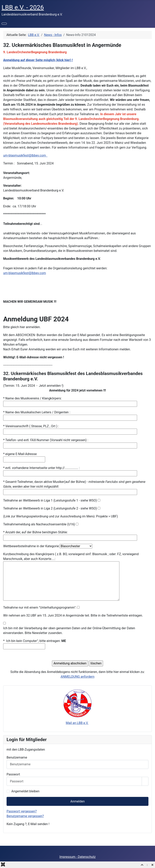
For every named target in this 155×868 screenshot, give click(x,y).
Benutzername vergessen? (25, 816)
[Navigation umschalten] (4, 24)
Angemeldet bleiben (25, 791)
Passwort (13, 774)
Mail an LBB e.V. (77, 723)
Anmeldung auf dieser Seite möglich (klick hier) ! (38, 60)
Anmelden (77, 801)
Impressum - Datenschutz (77, 857)
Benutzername (17, 757)
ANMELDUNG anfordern (78, 677)
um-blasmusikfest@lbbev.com (25, 155)
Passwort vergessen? (22, 811)
